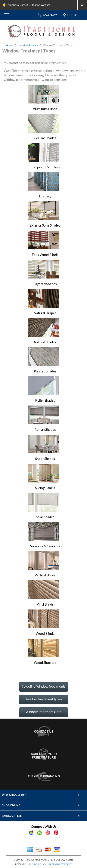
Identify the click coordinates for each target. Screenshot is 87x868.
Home (9, 45)
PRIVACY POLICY (38, 864)
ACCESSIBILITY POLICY (60, 864)
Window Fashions (29, 45)
